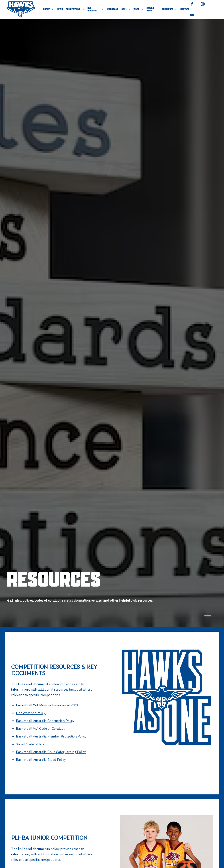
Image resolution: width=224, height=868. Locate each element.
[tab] (208, 616)
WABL (138, 9)
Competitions (75, 9)
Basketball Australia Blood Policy (41, 760)
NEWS (60, 9)
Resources (169, 9)
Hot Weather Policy (31, 713)
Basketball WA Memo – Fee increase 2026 (48, 705)
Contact (185, 9)
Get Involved (96, 9)
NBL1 (126, 9)
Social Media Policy (30, 744)
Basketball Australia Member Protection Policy (51, 736)
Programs (113, 9)
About (48, 9)
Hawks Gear (150, 9)
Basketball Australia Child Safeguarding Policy (51, 752)
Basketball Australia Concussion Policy (45, 721)
